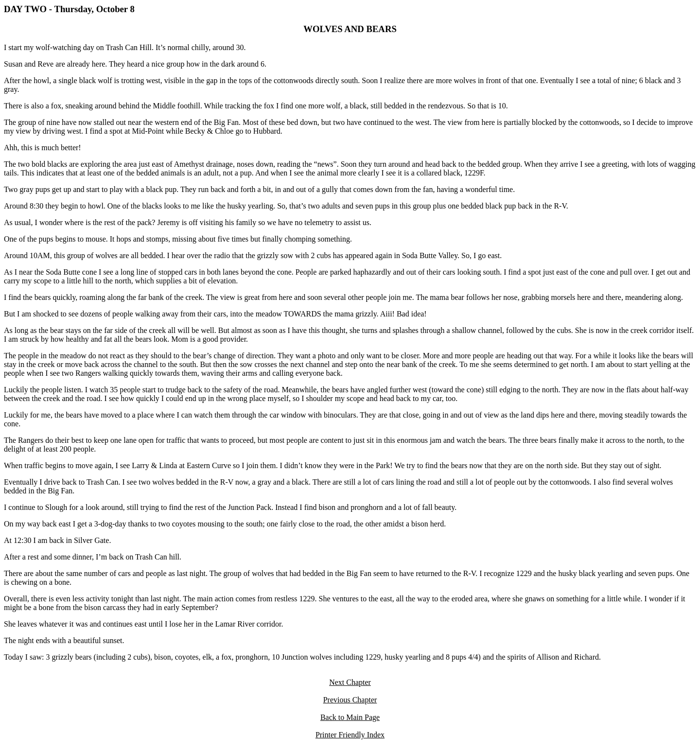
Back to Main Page (350, 717)
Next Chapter (350, 682)
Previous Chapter (350, 700)
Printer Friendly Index (350, 735)
